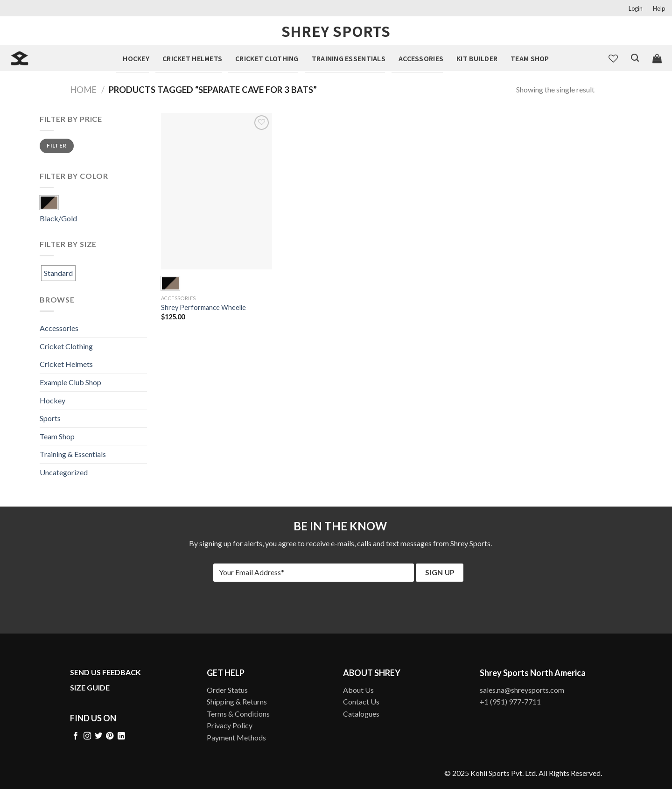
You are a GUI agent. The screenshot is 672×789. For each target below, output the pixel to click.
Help (659, 8)
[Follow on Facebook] (76, 736)
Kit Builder (477, 58)
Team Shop (530, 58)
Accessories (421, 58)
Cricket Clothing (267, 58)
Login (636, 8)
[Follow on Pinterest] (110, 736)
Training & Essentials (73, 454)
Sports (50, 418)
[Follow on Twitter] (98, 736)
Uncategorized (64, 472)
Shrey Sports (336, 31)
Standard (58, 273)
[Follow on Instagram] (87, 736)
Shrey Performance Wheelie (203, 307)
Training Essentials (349, 58)
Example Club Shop (70, 382)
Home (83, 90)
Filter (56, 145)
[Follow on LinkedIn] (121, 736)
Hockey (136, 58)
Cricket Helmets (192, 58)
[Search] (635, 58)
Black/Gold (58, 218)
